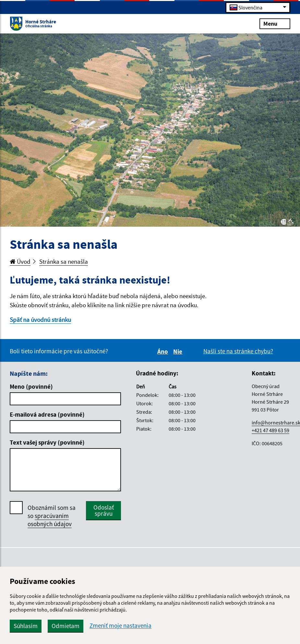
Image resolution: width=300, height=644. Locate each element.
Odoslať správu (104, 510)
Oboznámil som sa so (52, 516)
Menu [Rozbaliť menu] (275, 23)
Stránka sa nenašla (64, 261)
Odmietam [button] (66, 626)
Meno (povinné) (31, 386)
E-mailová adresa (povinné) (47, 414)
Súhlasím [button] (26, 626)
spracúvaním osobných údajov (50, 520)
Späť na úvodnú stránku (40, 320)
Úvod (20, 261)
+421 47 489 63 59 (270, 430)
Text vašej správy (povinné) (47, 442)
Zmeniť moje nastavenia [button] (120, 626)
